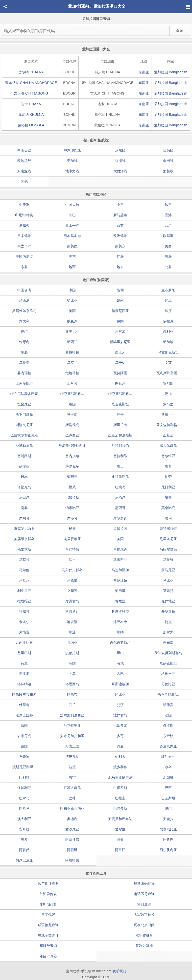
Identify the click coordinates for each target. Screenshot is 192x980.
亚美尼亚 (72, 332)
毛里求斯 (24, 549)
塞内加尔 (72, 456)
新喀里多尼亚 (120, 342)
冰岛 (168, 767)
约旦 (168, 300)
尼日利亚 (168, 487)
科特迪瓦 (72, 611)
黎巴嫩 (120, 591)
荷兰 (24, 663)
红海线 (120, 161)
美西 (168, 246)
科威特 (24, 611)
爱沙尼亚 (72, 829)
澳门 (168, 808)
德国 (24, 746)
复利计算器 (144, 946)
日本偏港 (24, 236)
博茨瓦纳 (72, 757)
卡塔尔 (24, 622)
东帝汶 (168, 736)
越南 (120, 300)
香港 (168, 215)
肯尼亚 (120, 601)
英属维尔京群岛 (24, 311)
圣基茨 (168, 435)
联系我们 (119, 971)
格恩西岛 (72, 684)
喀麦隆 (72, 622)
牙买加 (120, 332)
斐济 (120, 705)
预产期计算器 (48, 883)
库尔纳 (31, 115)
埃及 (24, 840)
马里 (72, 560)
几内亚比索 (24, 643)
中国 (72, 290)
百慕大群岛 (72, 788)
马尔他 (24, 570)
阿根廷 (72, 850)
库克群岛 (72, 601)
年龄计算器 (48, 956)
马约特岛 (72, 549)
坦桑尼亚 (24, 404)
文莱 (168, 363)
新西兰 (72, 342)
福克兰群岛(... (168, 694)
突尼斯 (168, 383)
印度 (168, 311)
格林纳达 (24, 684)
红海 (120, 256)
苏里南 (72, 414)
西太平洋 (72, 225)
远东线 (120, 150)
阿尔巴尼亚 (24, 860)
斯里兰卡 (120, 425)
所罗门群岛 (24, 414)
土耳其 (72, 383)
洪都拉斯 (72, 653)
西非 (120, 225)
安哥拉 (24, 829)
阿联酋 (24, 850)
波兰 (72, 767)
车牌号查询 (48, 946)
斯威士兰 (168, 414)
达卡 (31, 104)
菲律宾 (168, 705)
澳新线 (168, 171)
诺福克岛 (24, 487)
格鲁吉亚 (168, 674)
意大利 (24, 321)
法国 (168, 715)
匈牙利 (24, 342)
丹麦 (120, 746)
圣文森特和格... (168, 425)
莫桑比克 (168, 508)
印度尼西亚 (120, 311)
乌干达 (120, 363)
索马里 (168, 404)
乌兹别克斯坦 (168, 352)
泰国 (72, 404)
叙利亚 (168, 332)
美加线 (72, 161)
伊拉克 (168, 321)
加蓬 (72, 632)
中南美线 (24, 150)
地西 (72, 267)
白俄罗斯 (120, 788)
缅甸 (168, 518)
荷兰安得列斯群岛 (168, 653)
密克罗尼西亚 (24, 529)
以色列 (72, 321)
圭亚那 (24, 674)
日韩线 (168, 150)
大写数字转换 (144, 915)
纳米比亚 (72, 508)
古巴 (120, 674)
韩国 (72, 663)
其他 (24, 181)
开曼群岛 (168, 611)
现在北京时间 (144, 925)
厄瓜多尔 (120, 725)
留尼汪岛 (120, 580)
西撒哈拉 (72, 352)
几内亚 (72, 643)
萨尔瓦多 (72, 466)
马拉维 (168, 560)
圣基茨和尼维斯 (120, 435)
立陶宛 (72, 591)
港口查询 (144, 904)
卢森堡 (72, 580)
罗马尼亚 (168, 570)
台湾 (168, 225)
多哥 (120, 736)
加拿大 (168, 632)
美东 (72, 256)
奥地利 (72, 819)
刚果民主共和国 (24, 694)
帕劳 (168, 477)
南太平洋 (24, 246)
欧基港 (168, 236)
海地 (120, 663)
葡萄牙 (72, 477)
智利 (120, 290)
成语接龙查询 (48, 925)
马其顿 (24, 560)
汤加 (168, 394)
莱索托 (168, 591)
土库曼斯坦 (24, 383)
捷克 (168, 622)
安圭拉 (168, 819)
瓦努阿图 (120, 373)
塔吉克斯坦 (120, 404)
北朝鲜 (168, 777)
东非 (24, 267)
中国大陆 (72, 205)
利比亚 (168, 580)
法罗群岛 (120, 715)
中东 (120, 205)
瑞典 (168, 466)
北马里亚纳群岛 (120, 777)
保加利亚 (24, 788)
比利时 (24, 777)
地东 (120, 267)
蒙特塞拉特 (168, 529)
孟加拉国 (171, 72)
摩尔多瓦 (120, 518)
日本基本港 (72, 236)
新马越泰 (120, 215)
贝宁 (72, 777)
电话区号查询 (144, 894)
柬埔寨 (24, 632)
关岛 (72, 674)
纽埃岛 (120, 487)
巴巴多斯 (120, 808)
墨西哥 (120, 508)
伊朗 (120, 321)
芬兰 (72, 705)
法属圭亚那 (24, 715)
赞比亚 (72, 300)
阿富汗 (120, 850)
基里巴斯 (24, 653)
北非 (168, 267)
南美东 (120, 246)
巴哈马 (24, 808)
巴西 (168, 788)
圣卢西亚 (72, 435)
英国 (72, 311)
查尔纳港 (31, 83)
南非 (24, 508)
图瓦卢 (120, 383)
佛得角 (24, 705)
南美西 (72, 246)
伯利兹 (120, 757)
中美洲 (24, 205)
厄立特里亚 (72, 725)
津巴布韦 (120, 622)
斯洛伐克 (72, 425)
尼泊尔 (120, 497)
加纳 (120, 632)
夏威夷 (24, 225)
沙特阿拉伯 (120, 446)
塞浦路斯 (24, 456)
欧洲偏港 (120, 236)
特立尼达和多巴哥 (24, 394)
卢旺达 (24, 580)
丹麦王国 (72, 746)
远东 (168, 205)
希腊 (24, 352)
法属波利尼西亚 (72, 715)
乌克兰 (72, 363)
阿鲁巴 (168, 840)
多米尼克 (24, 736)
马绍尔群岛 (168, 549)
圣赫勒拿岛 (24, 446)
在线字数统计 (48, 935)
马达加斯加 (120, 570)
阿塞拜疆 (72, 840)
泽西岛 (24, 300)
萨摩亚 (24, 466)
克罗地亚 (168, 601)
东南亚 (144, 72)
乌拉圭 (24, 363)
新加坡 (168, 342)
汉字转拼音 (144, 935)
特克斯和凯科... (72, 394)
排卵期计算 (48, 904)
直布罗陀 (168, 290)
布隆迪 (24, 757)
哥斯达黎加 (120, 684)
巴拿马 (24, 798)
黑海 (168, 256)
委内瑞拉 (24, 373)
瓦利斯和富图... (168, 373)
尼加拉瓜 (72, 497)
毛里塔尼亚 (168, 539)
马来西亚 (120, 560)
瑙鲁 (168, 497)
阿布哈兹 (72, 860)
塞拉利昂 (120, 456)
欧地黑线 (24, 161)
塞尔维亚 (168, 456)
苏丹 (120, 414)
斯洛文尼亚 (24, 425)
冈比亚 (120, 694)
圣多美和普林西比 (72, 446)
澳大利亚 (24, 819)
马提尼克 (120, 549)
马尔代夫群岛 (72, 570)
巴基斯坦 (168, 798)
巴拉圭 (120, 798)
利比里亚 (24, 591)
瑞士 (120, 466)
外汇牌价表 (48, 894)
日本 (24, 477)
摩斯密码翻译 (144, 883)
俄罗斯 (168, 725)
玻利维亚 (168, 757)
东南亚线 (24, 171)
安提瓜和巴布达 (120, 819)
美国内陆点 (24, 256)
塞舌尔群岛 (168, 446)
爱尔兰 (120, 829)
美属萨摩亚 (72, 539)
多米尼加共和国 (72, 736)
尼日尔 (24, 497)
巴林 (72, 798)
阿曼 (120, 840)
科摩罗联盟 (120, 611)
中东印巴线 (72, 150)
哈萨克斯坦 (168, 663)
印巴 (72, 215)
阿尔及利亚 (168, 850)
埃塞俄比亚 (168, 829)
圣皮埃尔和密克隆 (24, 435)
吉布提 (168, 643)
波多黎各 (120, 767)
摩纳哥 (24, 518)
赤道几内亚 (168, 746)
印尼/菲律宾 (24, 215)
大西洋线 (120, 171)
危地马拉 (72, 373)
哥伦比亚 (168, 684)
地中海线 (72, 171)
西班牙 (120, 352)
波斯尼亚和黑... (24, 767)
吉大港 (31, 93)
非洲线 (168, 161)
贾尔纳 (31, 72)
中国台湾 (24, 290)
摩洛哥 (72, 518)
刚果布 (72, 694)
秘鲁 (72, 529)
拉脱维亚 (24, 601)
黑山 (120, 653)
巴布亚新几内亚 (72, 808)
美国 (120, 539)
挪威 (72, 487)
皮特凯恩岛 (120, 477)
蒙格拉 (31, 125)
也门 (24, 332)
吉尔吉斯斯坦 (120, 643)
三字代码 (48, 915)
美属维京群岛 (24, 539)
